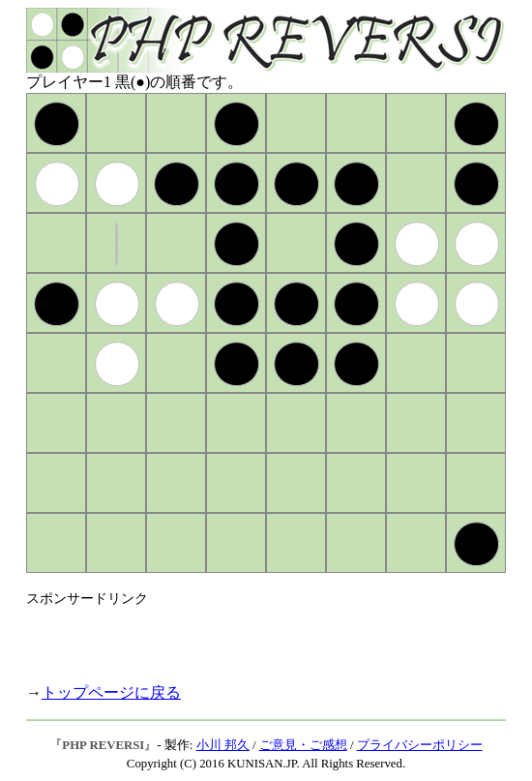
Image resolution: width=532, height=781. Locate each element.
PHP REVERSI (103, 745)
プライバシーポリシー (420, 745)
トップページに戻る (111, 692)
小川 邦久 (223, 745)
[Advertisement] (252, 637)
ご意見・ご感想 (303, 745)
